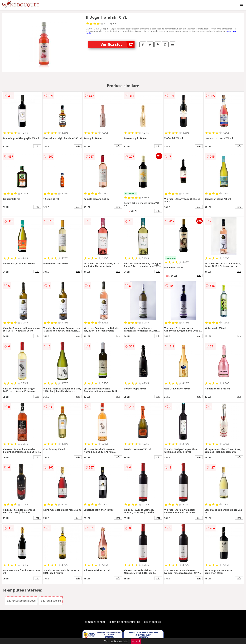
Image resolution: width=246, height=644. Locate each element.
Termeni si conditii (94, 622)
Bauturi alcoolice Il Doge (21, 601)
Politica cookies (152, 622)
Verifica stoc (118, 44)
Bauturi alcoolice (51, 601)
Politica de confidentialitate (124, 622)
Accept (136, 641)
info (37, 146)
